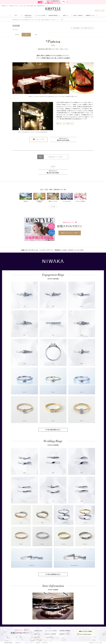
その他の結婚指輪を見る (53, 574)
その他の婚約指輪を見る (53, 430)
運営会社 (38, 643)
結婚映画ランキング (65, 634)
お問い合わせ (45, 643)
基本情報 (17, 35)
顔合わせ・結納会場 (50, 634)
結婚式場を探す (38, 631)
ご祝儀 (36, 35)
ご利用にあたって (18, 643)
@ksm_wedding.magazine (85, 634)
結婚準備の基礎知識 (65, 631)
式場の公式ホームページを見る (55, 157)
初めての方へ (37, 637)
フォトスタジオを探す (51, 631)
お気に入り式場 (100, 11)
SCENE (16, 27)
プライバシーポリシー (29, 643)
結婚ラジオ (37, 634)
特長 (26, 35)
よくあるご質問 (49, 637)
